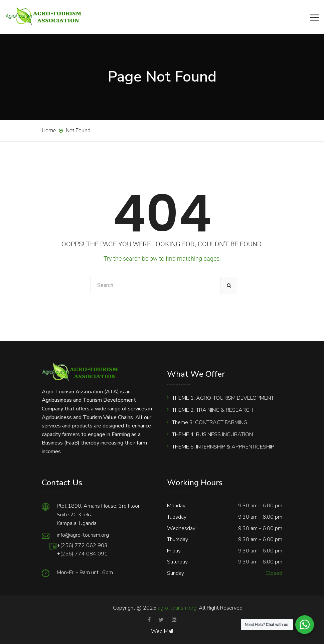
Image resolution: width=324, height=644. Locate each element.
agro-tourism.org (177, 608)
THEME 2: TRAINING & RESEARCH (213, 410)
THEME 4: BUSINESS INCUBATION (212, 434)
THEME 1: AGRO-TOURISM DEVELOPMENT (223, 398)
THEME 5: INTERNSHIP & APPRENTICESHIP (223, 447)
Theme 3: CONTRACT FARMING (210, 422)
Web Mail (162, 631)
